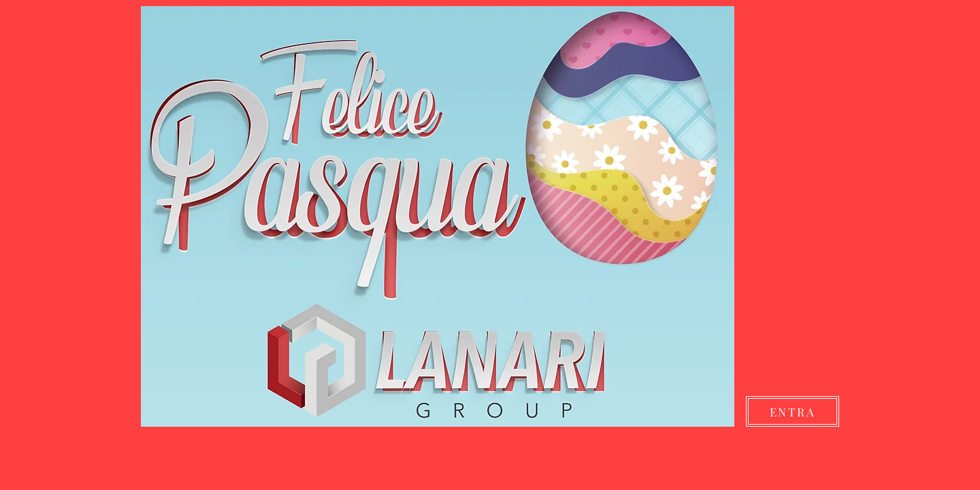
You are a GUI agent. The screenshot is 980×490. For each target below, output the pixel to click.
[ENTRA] (793, 411)
